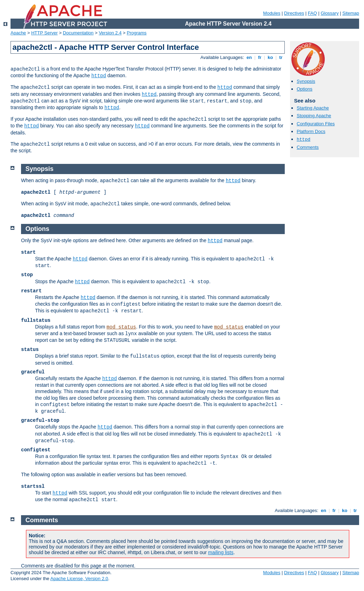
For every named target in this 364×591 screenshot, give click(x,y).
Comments (308, 147)
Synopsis (306, 81)
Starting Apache (313, 108)
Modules (272, 13)
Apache (18, 33)
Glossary (329, 13)
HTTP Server (45, 33)
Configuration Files (316, 124)
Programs (137, 33)
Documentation (78, 33)
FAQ (312, 13)
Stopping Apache (314, 116)
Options (305, 89)
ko (270, 57)
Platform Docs (311, 131)
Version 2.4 (110, 33)
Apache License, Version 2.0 (79, 579)
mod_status (121, 327)
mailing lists (221, 552)
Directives (294, 13)
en (249, 57)
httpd (99, 76)
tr (281, 57)
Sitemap (351, 13)
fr (260, 57)
